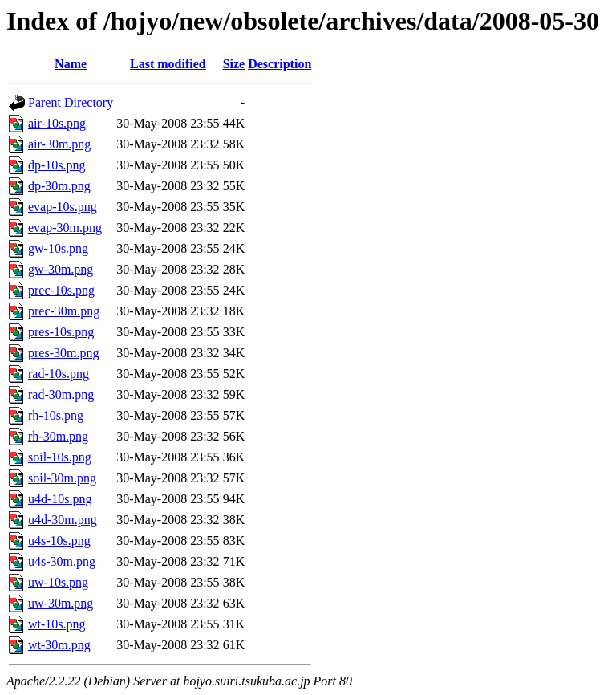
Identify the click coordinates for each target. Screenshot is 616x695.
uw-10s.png (58, 582)
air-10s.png (57, 123)
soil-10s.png (60, 457)
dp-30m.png (59, 186)
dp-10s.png (57, 165)
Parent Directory (71, 102)
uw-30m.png (61, 603)
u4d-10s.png (60, 499)
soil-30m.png (62, 478)
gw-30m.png (61, 269)
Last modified (168, 64)
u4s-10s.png (59, 541)
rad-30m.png (61, 394)
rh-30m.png (58, 436)
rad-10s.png (59, 374)
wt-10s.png (57, 624)
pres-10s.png (61, 332)
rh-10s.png (56, 415)
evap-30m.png (65, 228)
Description (280, 64)
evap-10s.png (63, 207)
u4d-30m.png (63, 520)
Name (71, 64)
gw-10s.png (58, 248)
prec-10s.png (61, 290)
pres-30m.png (63, 353)
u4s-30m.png (62, 561)
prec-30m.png (64, 311)
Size (234, 64)
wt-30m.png (59, 645)
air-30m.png (59, 144)
